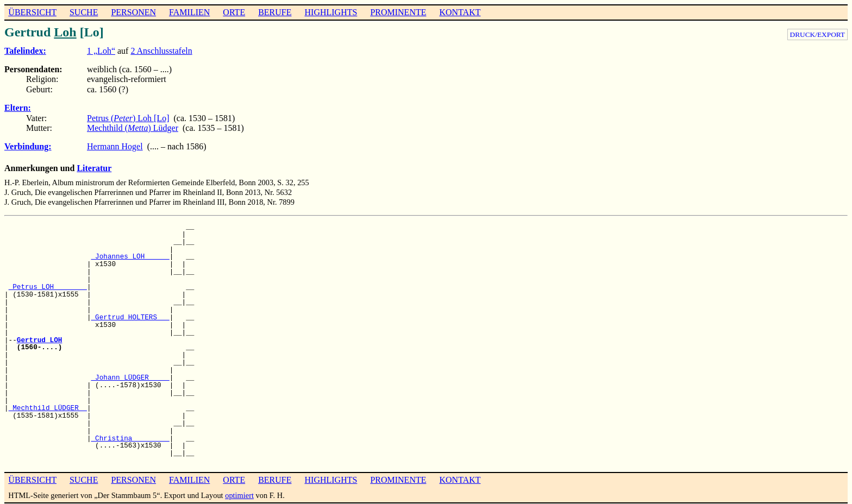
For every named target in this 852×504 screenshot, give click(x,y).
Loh (65, 32)
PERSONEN (133, 12)
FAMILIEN (189, 12)
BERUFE (275, 12)
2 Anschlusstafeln (161, 51)
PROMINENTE (398, 12)
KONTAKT (460, 12)
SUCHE (84, 12)
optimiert (239, 495)
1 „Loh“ (101, 51)
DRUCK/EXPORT (817, 34)
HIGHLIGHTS (331, 12)
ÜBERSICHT (32, 12)
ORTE (234, 12)
